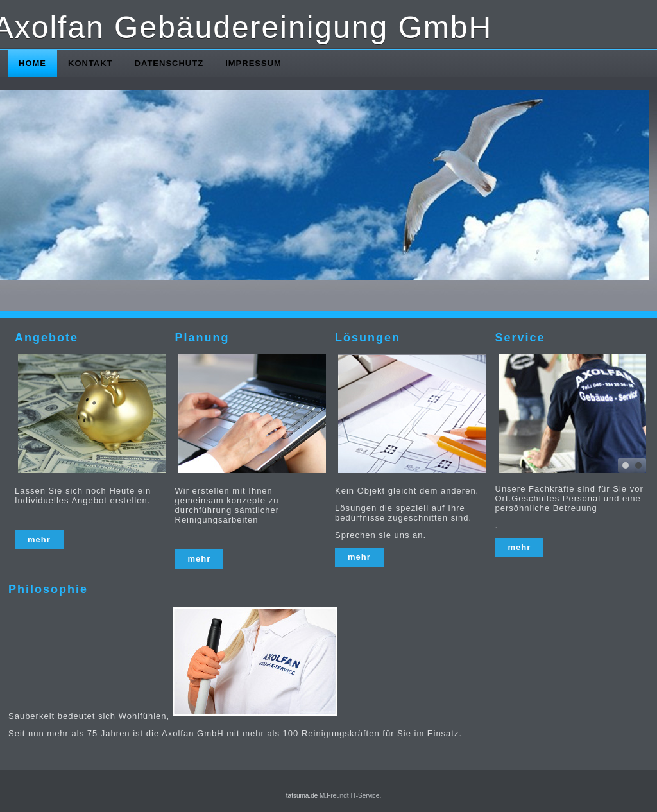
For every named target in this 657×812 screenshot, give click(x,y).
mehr (39, 540)
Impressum (253, 63)
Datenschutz (169, 63)
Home (32, 63)
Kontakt (90, 63)
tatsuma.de (302, 796)
